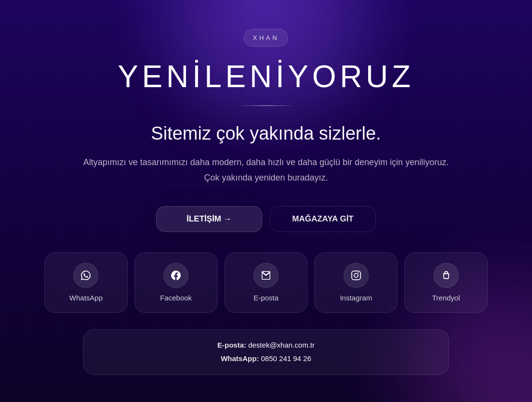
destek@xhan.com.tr (281, 345)
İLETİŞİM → (209, 218)
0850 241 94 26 (286, 359)
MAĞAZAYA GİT (323, 218)
